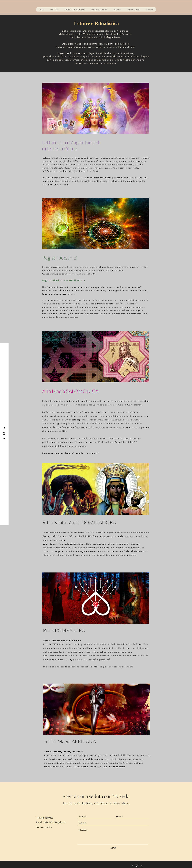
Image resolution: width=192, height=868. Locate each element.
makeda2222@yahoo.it (55, 822)
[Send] (113, 848)
